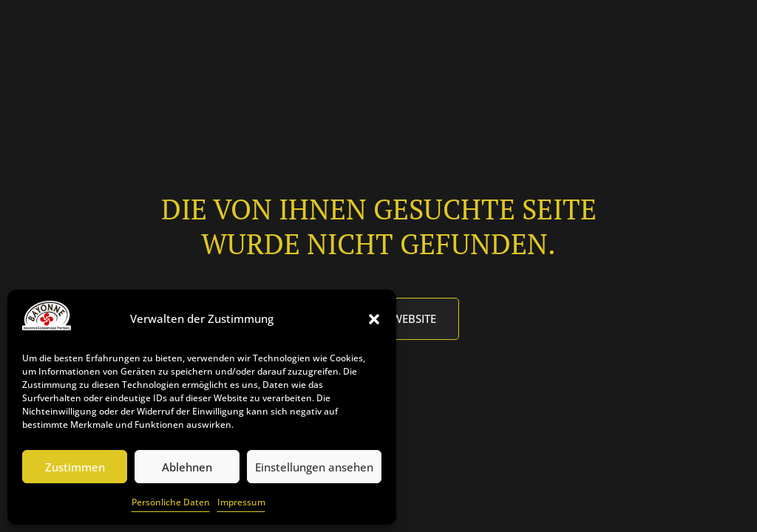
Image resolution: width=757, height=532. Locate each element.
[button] (374, 319)
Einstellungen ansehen (314, 467)
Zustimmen (75, 467)
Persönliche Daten (171, 502)
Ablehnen (187, 467)
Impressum (241, 502)
